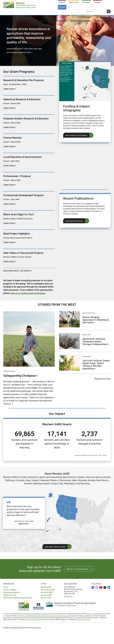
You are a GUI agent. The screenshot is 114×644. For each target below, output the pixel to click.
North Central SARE (48, 590)
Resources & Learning (81, 12)
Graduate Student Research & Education (26, 119)
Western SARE (46, 598)
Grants (43, 12)
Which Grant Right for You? (19, 214)
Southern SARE (46, 595)
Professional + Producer (17, 176)
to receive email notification (28, 293)
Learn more (9, 89)
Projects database (10, 590)
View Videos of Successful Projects (23, 253)
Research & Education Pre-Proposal (23, 80)
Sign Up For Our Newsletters (77, 569)
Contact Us (68, 596)
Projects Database (59, 12)
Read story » (24, 524)
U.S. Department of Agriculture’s (33, 616)
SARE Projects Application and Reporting (18, 598)
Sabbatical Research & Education (22, 99)
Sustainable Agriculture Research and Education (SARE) (38, 614)
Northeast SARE (47, 592)
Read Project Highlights (17, 234)
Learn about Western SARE (55, 547)
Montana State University (32, 620)
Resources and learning (12, 592)
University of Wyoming (83, 620)
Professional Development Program (23, 195)
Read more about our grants (17, 271)
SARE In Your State (102, 12)
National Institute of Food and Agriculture (56, 616)
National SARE (46, 587)
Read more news (103, 379)
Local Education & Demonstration (22, 157)
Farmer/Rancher (13, 138)
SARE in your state (10, 595)
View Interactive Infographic (76, 135)
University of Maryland (93, 614)
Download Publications (74, 221)
